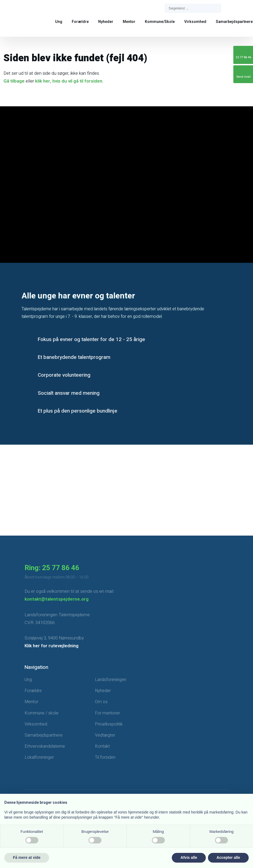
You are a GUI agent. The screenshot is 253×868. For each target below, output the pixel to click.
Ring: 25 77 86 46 (52, 568)
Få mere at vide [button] (27, 857)
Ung (59, 22)
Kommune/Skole (160, 22)
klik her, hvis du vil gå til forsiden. (69, 81)
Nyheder (106, 22)
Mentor (129, 22)
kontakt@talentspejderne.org (57, 599)
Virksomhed (195, 22)
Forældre (80, 22)
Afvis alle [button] (189, 857)
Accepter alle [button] (228, 857)
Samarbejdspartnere (234, 22)
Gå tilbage (14, 81)
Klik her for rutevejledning (52, 646)
